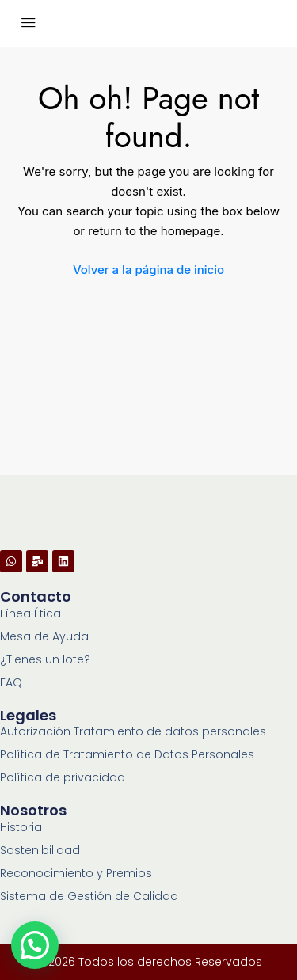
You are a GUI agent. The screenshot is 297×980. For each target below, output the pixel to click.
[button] (35, 945)
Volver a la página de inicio (148, 270)
